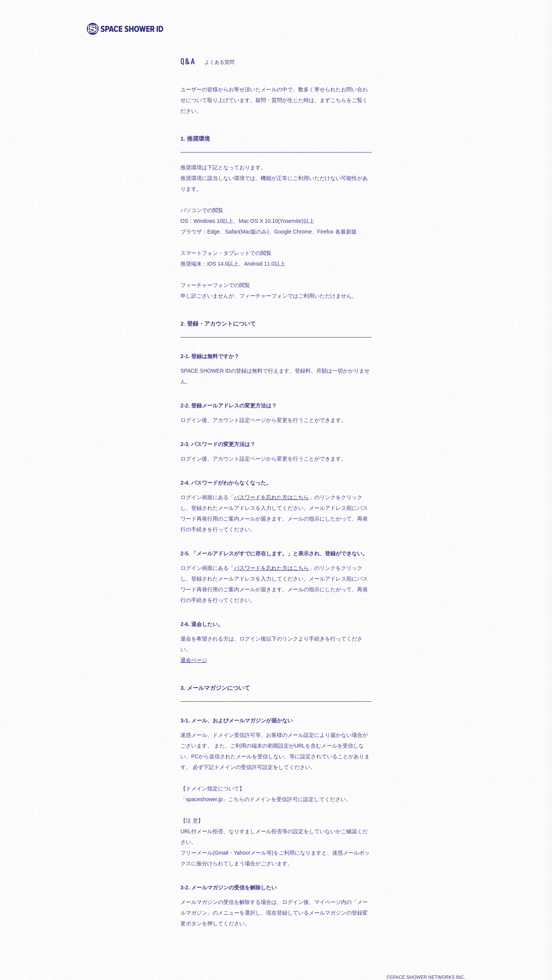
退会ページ (194, 660)
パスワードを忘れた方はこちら (271, 497)
